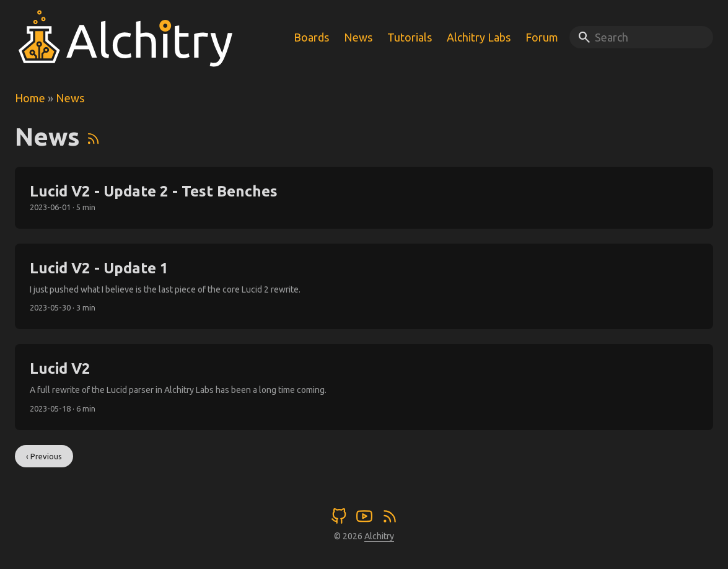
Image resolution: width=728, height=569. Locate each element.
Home (30, 98)
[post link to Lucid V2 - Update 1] (364, 286)
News (70, 98)
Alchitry (379, 536)
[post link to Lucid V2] (364, 387)
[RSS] (93, 137)
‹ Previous (44, 456)
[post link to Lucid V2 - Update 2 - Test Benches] (364, 198)
